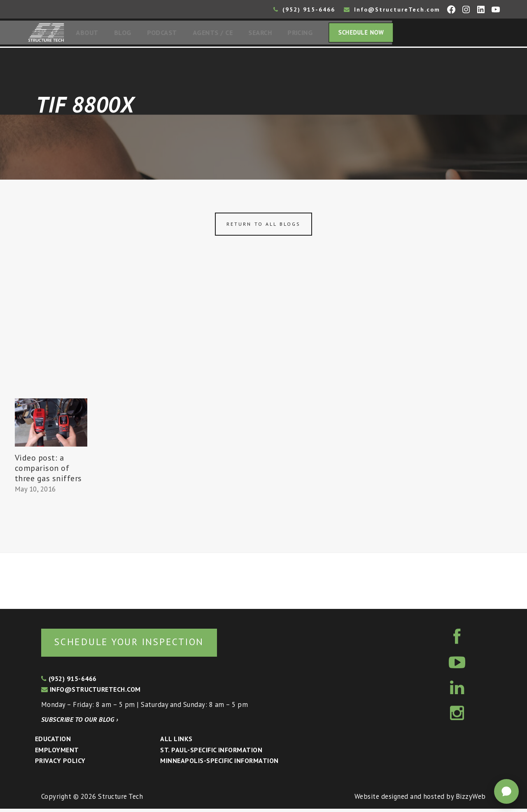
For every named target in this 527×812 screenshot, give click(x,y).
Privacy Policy (60, 764)
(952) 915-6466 (304, 9)
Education (53, 742)
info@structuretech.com (91, 693)
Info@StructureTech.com (392, 9)
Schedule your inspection (138, 645)
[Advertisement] (263, 339)
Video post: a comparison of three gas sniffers (48, 470)
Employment (57, 753)
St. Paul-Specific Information (211, 753)
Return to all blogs (263, 226)
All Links (176, 742)
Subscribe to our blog (80, 723)
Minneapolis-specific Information (219, 764)
